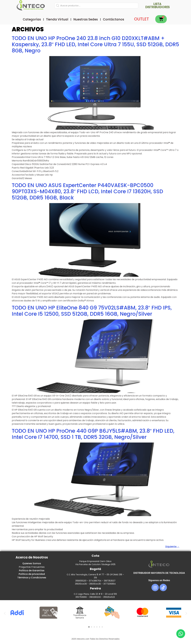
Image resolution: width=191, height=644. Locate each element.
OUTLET (142, 19)
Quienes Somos (32, 563)
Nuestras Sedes (86, 19)
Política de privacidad (32, 574)
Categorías (32, 19)
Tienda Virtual (57, 19)
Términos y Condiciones (32, 578)
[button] (5, 613)
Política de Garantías (32, 570)
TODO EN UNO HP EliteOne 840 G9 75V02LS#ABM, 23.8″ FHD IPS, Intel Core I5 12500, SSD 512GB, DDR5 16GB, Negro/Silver (92, 311)
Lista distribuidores (157, 5)
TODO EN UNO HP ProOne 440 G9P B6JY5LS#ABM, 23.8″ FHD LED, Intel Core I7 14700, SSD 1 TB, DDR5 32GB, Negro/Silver (93, 434)
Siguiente (172, 547)
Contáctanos (114, 19)
